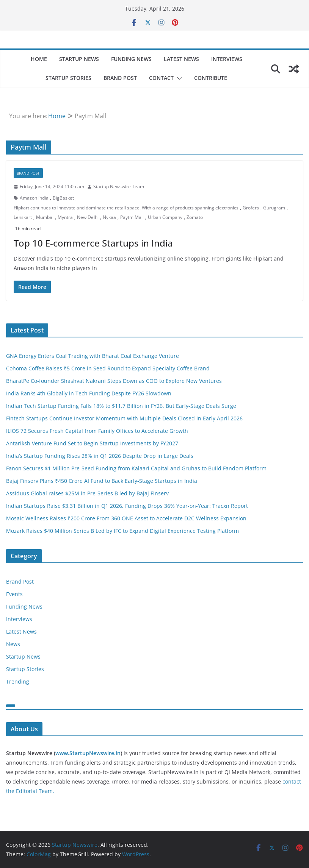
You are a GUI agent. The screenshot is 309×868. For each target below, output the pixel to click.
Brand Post (120, 78)
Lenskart (23, 217)
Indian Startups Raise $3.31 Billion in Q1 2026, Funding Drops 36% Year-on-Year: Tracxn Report (127, 506)
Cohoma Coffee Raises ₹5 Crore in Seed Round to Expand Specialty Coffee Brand (108, 368)
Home (39, 59)
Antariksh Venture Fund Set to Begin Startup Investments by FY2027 (92, 443)
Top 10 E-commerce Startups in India (93, 243)
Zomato (195, 217)
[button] (178, 78)
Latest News (181, 59)
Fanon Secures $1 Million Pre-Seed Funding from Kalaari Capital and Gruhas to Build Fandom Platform (136, 468)
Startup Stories (68, 78)
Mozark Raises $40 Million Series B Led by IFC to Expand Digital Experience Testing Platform (122, 531)
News (13, 644)
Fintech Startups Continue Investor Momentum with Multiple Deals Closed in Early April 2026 (124, 418)
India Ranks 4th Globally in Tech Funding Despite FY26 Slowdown (89, 393)
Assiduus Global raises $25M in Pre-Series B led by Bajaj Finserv (87, 493)
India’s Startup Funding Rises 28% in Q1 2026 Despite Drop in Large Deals (100, 456)
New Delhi (88, 217)
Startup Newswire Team (119, 187)
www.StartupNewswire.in (88, 753)
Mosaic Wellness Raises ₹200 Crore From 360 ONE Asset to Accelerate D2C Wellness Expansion (126, 518)
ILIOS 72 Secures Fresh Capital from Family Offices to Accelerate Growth (97, 431)
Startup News (79, 59)
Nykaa (109, 217)
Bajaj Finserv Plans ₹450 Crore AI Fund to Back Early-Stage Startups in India (102, 481)
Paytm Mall (132, 217)
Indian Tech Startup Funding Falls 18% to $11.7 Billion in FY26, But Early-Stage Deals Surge (121, 406)
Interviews (227, 59)
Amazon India (34, 198)
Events (14, 594)
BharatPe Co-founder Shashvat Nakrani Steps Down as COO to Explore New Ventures (114, 381)
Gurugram (274, 208)
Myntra (65, 217)
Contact (161, 78)
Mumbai (45, 217)
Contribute (211, 78)
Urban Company (165, 217)
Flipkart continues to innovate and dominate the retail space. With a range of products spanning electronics (126, 208)
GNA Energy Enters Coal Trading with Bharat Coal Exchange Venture (93, 356)
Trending (18, 681)
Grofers (251, 208)
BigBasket (63, 198)
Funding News (131, 59)
